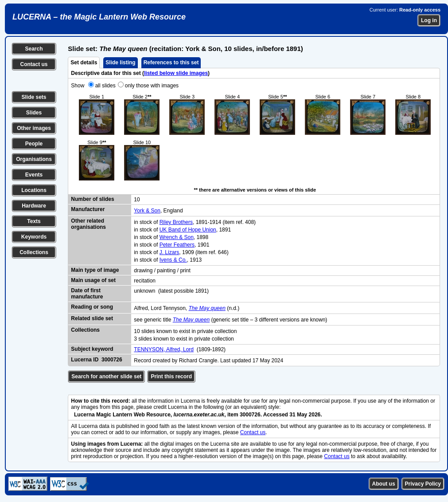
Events (34, 175)
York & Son (147, 211)
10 (137, 200)
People (34, 144)
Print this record (171, 376)
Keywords (34, 237)
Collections (34, 252)
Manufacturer (88, 209)
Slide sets (34, 97)
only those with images (152, 86)
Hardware (34, 206)
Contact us (34, 64)
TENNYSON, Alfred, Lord (164, 349)
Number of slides (92, 199)
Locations (34, 190)
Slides (34, 113)
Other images (34, 128)
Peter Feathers (177, 245)
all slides (105, 86)
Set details (84, 63)
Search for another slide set (106, 376)
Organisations (34, 159)
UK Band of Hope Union (188, 230)
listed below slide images (176, 73)
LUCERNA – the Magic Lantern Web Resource (99, 17)
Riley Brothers (176, 222)
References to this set (171, 63)
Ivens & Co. (173, 260)
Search (34, 49)
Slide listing (120, 63)
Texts (34, 221)
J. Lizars (169, 252)
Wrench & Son (177, 237)
